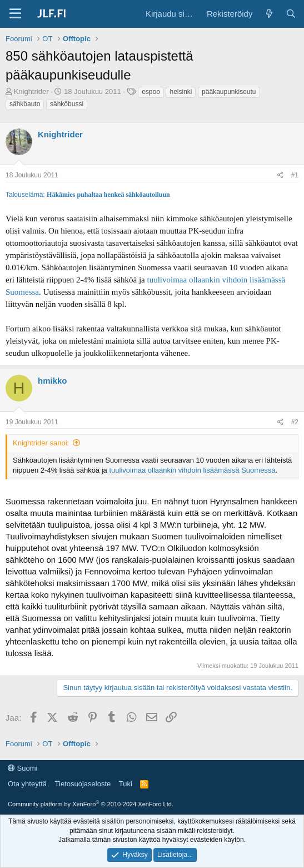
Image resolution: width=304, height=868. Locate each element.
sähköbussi (67, 104)
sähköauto (25, 104)
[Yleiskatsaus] (269, 14)
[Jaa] (280, 175)
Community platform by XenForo (91, 804)
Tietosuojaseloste (83, 784)
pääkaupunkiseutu (229, 92)
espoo (151, 92)
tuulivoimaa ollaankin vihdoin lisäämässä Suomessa (192, 470)
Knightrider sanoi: (41, 443)
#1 (295, 175)
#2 (295, 422)
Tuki (126, 784)
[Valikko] (15, 14)
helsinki (181, 92)
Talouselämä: (26, 195)
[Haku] (291, 14)
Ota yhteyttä (27, 784)
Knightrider (31, 91)
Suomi (23, 768)
